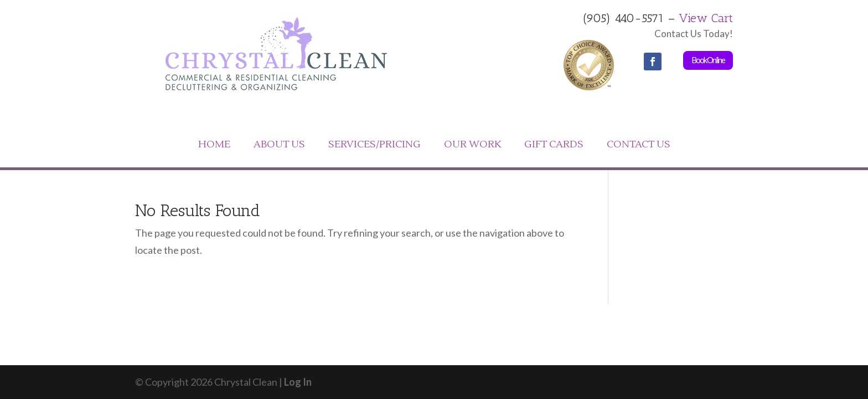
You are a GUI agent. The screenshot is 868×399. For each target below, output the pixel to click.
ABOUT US (279, 144)
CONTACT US (639, 144)
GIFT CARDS (554, 144)
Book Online (708, 60)
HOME (214, 144)
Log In (298, 382)
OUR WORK (472, 144)
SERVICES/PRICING (374, 144)
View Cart (706, 18)
